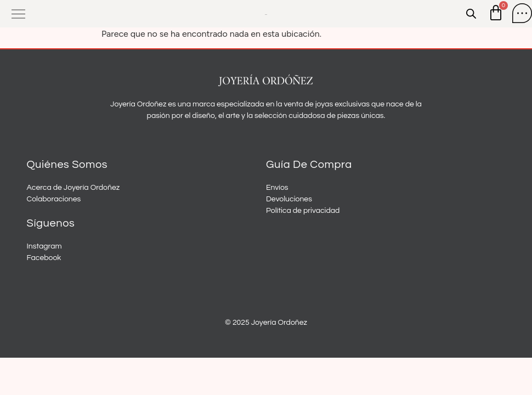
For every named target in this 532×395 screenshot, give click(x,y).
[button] (18, 14)
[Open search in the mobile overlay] (471, 14)
